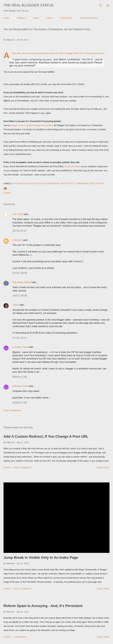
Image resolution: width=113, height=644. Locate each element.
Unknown (17, 240)
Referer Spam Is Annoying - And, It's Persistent (43, 606)
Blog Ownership (50, 183)
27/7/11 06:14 (20, 338)
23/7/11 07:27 (20, 231)
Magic (36, 18)
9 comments (20, 637)
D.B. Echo (18, 214)
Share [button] (7, 193)
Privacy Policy (66, 18)
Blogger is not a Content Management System (32, 125)
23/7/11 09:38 (20, 296)
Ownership (82, 183)
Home (6, 18)
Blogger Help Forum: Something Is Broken (85, 53)
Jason (16, 305)
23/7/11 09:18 (20, 273)
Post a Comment (12, 410)
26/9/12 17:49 (20, 403)
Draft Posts (68, 183)
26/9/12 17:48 (20, 377)
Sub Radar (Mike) (22, 282)
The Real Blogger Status (29, 5)
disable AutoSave (73, 166)
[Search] (101, 5)
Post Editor (96, 183)
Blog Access (32, 183)
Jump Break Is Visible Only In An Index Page (41, 557)
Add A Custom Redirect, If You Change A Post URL (46, 436)
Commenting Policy (89, 18)
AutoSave (18, 183)
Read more (103, 468)
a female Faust (20, 347)
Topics (49, 18)
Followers (21, 18)
